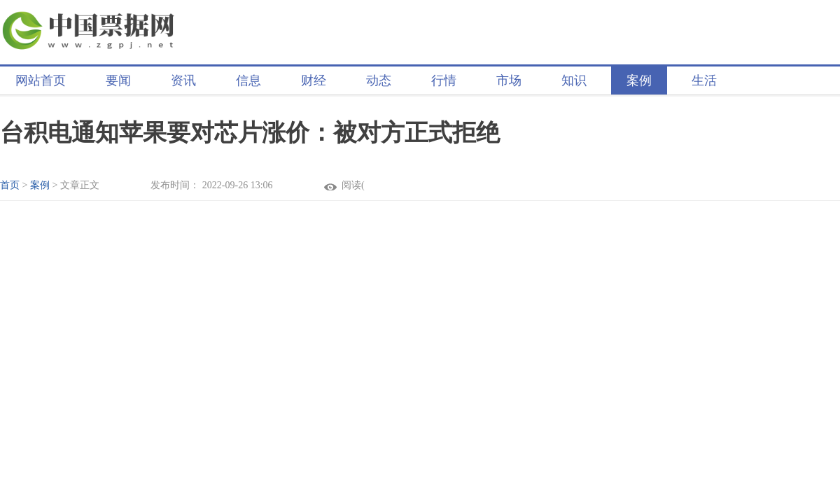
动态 (379, 80)
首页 (10, 185)
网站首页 (41, 80)
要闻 (118, 80)
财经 (314, 80)
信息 (248, 80)
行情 (444, 80)
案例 (639, 80)
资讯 (183, 80)
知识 (574, 80)
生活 (704, 80)
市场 (509, 80)
